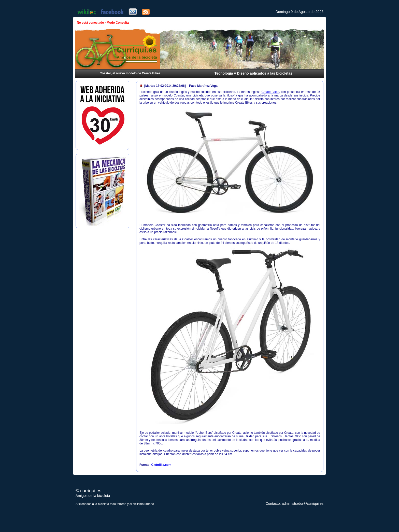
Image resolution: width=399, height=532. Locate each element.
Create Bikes (270, 92)
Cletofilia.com (161, 465)
